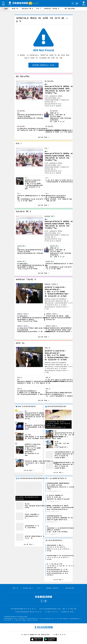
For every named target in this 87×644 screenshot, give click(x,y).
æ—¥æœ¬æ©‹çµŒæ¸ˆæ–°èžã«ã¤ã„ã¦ (24, 609)
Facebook (73, 3)
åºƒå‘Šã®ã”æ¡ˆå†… (68, 612)
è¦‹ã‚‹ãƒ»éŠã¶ (27, 9)
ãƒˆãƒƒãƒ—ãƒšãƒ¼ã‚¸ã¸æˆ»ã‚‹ (43, 65)
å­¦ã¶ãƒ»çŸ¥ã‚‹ (70, 9)
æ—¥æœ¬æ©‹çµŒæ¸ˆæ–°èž (18, 3)
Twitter (77, 3)
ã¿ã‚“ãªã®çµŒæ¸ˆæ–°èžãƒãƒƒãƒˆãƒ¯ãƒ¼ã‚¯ (43, 628)
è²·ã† (39, 9)
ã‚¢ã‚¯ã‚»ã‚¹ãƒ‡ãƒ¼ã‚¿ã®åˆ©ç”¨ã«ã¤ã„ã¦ (29, 612)
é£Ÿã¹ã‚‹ (15, 9)
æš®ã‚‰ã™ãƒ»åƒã (53, 9)
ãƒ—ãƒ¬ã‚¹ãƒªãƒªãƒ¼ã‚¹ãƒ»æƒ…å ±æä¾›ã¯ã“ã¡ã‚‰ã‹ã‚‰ (59, 609)
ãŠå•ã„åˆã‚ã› (53, 612)
